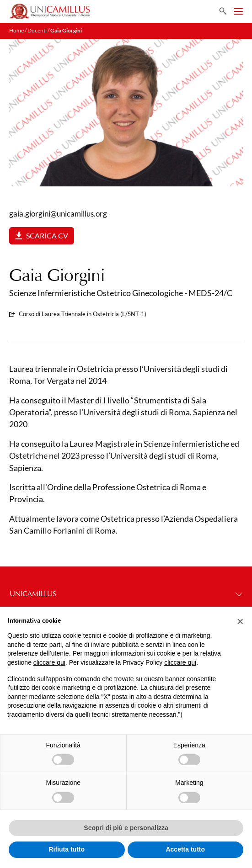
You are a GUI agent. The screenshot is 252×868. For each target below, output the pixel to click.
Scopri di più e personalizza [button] (126, 828)
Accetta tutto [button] (185, 849)
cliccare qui (49, 662)
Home (16, 30)
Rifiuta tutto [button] (67, 849)
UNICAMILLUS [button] (126, 594)
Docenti (37, 30)
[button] (240, 621)
